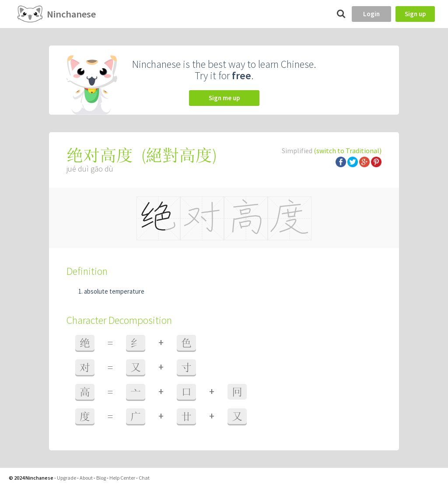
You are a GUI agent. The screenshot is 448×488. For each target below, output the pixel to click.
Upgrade (66, 478)
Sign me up (224, 98)
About (86, 478)
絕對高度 (179, 155)
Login (371, 14)
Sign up (415, 14)
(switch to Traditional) (348, 151)
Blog (101, 478)
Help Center (122, 478)
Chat (144, 478)
